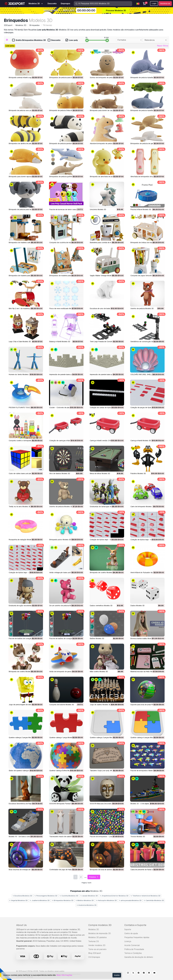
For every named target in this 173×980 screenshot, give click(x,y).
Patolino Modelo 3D (138, 473)
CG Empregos (94, 957)
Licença (128, 941)
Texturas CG (94, 941)
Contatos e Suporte (135, 925)
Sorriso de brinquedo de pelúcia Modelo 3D (107, 78)
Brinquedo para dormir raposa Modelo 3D (25, 177)
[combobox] (129, 40)
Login (154, 3)
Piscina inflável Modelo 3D (141, 209)
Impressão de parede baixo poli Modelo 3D (66, 374)
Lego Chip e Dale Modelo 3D (20, 342)
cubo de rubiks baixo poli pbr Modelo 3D (25, 473)
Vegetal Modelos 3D (18, 900)
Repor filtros (163, 46)
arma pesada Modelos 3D (130, 900)
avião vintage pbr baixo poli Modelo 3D (64, 572)
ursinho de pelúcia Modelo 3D (61, 507)
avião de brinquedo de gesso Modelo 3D (65, 672)
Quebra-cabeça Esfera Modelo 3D (63, 771)
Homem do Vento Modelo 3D (20, 374)
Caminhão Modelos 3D (154, 900)
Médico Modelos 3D (85, 900)
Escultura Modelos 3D (22, 896)
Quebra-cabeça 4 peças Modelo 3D (144, 737)
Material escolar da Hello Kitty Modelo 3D (146, 672)
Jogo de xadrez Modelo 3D (100, 705)
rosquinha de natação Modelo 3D (22, 540)
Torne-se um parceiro (97, 949)
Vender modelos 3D (97, 945)
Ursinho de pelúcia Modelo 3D (142, 308)
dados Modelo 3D (137, 606)
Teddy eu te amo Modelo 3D (20, 507)
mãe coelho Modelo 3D (99, 672)
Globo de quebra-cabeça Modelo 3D (23, 771)
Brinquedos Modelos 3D (63, 900)
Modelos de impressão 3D (100, 933)
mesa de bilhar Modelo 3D (100, 473)
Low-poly (72, 40)
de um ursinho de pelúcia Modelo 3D (64, 606)
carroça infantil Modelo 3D (141, 441)
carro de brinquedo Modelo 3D (142, 507)
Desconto (54, 40)
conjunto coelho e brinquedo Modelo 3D (25, 441)
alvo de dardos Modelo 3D (60, 473)
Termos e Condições (133, 953)
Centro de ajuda (131, 933)
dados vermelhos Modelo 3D (101, 606)
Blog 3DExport (95, 953)
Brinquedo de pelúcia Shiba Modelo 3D (64, 110)
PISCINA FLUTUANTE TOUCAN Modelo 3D (25, 408)
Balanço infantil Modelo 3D (60, 342)
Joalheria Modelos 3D (40, 900)
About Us (21, 925)
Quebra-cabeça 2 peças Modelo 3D (23, 737)
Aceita (117, 975)
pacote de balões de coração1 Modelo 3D (66, 638)
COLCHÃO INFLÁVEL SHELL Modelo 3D (146, 374)
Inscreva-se (165, 3)
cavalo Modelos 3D (89, 896)
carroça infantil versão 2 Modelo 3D (104, 441)
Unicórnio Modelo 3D (98, 209)
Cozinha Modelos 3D (69, 896)
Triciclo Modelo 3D (138, 837)
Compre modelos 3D (100, 925)
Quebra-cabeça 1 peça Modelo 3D (63, 737)
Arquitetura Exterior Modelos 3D (114, 896)
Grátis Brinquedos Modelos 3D (29, 40)
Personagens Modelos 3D (46, 896)
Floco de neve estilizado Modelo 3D (63, 308)
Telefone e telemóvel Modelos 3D (146, 896)
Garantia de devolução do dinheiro (139, 957)
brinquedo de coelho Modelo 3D (102, 572)
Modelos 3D (94, 929)
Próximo (94, 877)
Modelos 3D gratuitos (97, 937)
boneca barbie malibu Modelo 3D (143, 638)
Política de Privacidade (134, 949)
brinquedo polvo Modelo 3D (60, 540)
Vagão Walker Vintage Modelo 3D (103, 276)
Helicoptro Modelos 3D (106, 900)
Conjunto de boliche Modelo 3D (62, 705)
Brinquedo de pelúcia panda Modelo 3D (65, 143)
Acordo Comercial (132, 945)
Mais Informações (64, 975)
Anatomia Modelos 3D (87, 905)
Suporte (128, 929)
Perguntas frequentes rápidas (137, 937)
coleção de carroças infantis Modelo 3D (65, 441)
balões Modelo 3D (97, 638)
